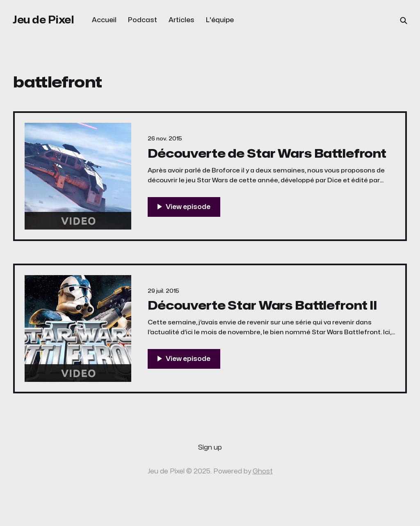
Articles (181, 20)
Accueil (104, 20)
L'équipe (220, 20)
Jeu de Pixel (43, 20)
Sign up (210, 448)
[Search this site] (404, 21)
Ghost (263, 471)
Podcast (143, 20)
